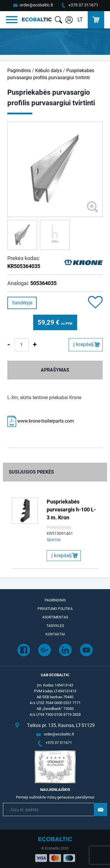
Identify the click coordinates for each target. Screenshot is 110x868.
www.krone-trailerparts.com (41, 421)
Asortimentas (55, 617)
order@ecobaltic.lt (36, 5)
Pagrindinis (19, 71)
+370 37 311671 (83, 5)
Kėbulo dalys (49, 71)
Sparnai (54, 540)
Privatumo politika (55, 609)
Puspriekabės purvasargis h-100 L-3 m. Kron (71, 510)
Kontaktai (55, 634)
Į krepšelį (83, 344)
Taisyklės (55, 626)
